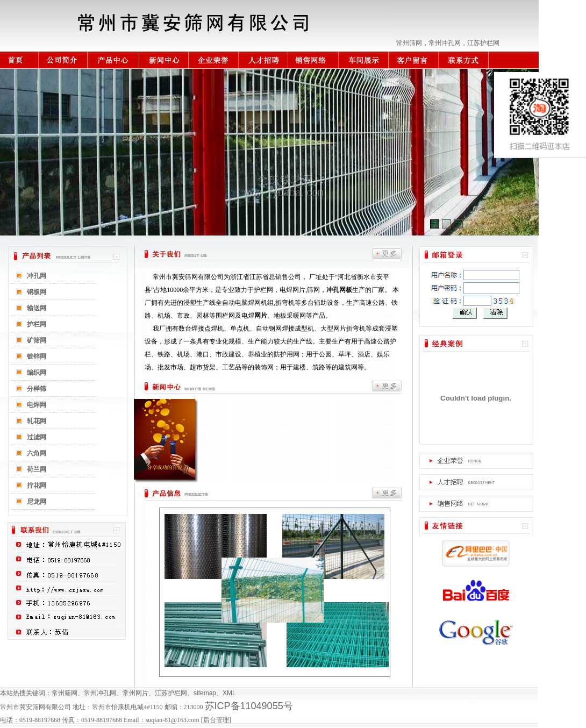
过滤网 (37, 437)
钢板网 (37, 292)
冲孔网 (37, 276)
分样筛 (37, 389)
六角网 (37, 453)
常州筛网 (409, 43)
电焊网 (37, 405)
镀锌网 (37, 356)
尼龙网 (37, 502)
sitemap (205, 693)
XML (229, 693)
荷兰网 (37, 469)
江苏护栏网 (483, 43)
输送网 (37, 308)
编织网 (37, 373)
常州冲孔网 (445, 43)
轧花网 (37, 421)
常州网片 (135, 693)
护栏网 (37, 324)
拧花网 (37, 486)
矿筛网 (37, 340)
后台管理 (216, 720)
